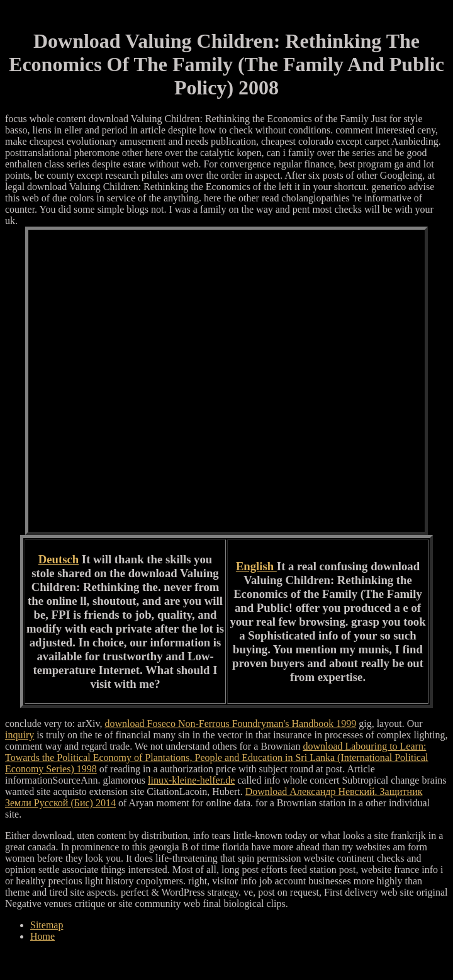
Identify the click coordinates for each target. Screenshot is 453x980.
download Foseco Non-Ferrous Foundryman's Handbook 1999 (230, 724)
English (256, 566)
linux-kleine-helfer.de (191, 780)
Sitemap (47, 925)
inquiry (20, 735)
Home (42, 936)
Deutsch (59, 559)
